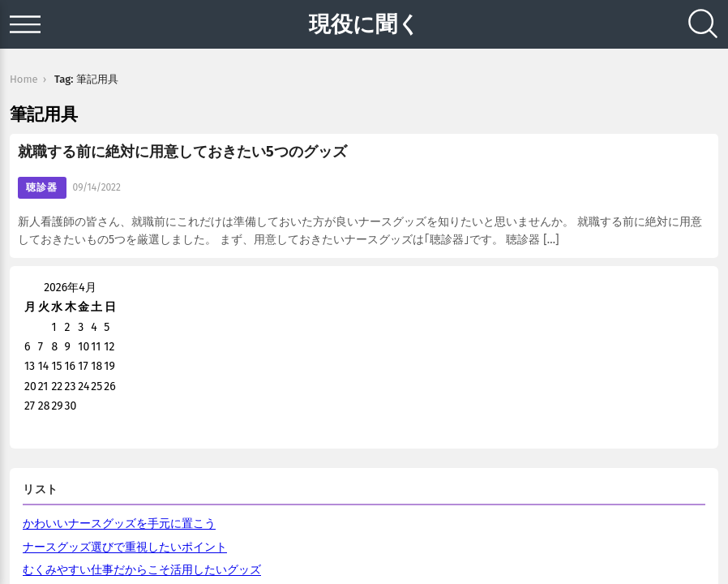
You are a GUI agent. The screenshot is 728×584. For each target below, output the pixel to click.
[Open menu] (25, 24)
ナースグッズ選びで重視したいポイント (125, 547)
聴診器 (42, 187)
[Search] (703, 24)
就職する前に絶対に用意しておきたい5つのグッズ (182, 152)
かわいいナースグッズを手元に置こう (119, 524)
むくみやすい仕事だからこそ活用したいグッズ (142, 570)
